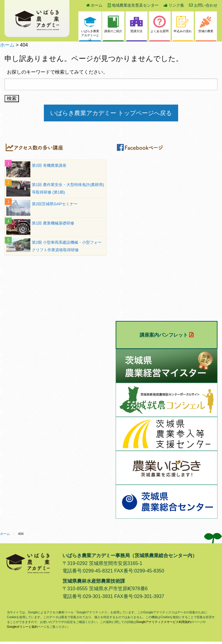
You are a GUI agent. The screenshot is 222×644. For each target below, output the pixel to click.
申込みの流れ (183, 24)
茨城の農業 (206, 24)
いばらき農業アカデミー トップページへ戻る (111, 113)
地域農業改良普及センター (133, 5)
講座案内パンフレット (164, 335)
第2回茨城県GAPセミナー (55, 204)
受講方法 (136, 24)
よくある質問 (160, 24)
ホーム (94, 5)
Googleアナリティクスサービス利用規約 (163, 622)
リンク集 (174, 5)
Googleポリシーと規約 (22, 627)
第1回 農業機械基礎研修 (53, 223)
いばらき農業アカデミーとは (90, 28)
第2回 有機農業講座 (49, 165)
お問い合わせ (203, 5)
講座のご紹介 (113, 24)
